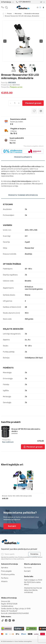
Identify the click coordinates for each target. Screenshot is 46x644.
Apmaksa (5, 568)
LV (41, 2)
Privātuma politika (8, 575)
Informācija (6, 2)
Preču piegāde (6, 571)
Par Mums (5, 578)
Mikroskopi (18, 14)
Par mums (28, 568)
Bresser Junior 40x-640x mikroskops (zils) (17, 496)
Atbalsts (4, 582)
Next (41, 41)
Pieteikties (34, 554)
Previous (5, 41)
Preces (9, 14)
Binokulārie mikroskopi (32, 14)
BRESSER (12, 83)
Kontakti (12, 526)
